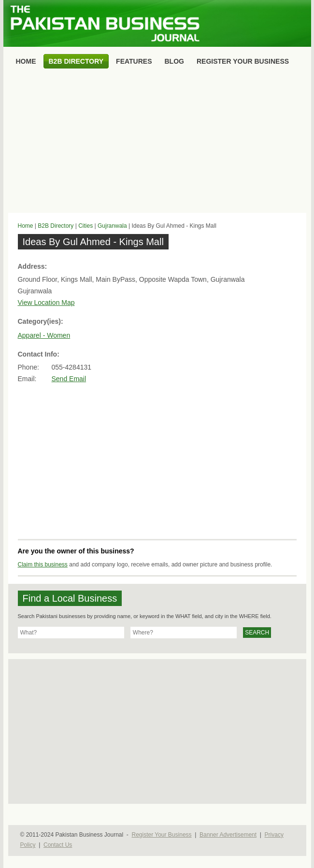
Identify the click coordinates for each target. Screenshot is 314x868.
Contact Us (58, 845)
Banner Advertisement (228, 835)
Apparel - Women (44, 335)
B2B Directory (56, 226)
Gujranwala (112, 226)
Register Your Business (161, 835)
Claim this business (43, 565)
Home (26, 226)
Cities (86, 226)
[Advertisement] (157, 143)
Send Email (69, 379)
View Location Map (46, 303)
